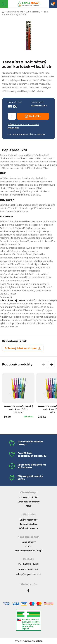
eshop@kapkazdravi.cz (29, 574)
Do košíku (33, 116)
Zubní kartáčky (33, 12)
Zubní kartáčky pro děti (15, 15)
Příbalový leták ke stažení (23, 348)
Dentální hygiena (15, 12)
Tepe (45, 12)
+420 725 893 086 (28, 570)
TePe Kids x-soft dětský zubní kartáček (18, 409)
